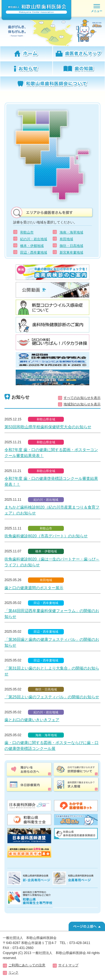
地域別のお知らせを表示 (82, 404)
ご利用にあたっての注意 (27, 965)
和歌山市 (27, 232)
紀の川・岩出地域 (34, 239)
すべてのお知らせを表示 (82, 398)
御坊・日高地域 (71, 246)
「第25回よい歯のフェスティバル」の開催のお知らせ (52, 697)
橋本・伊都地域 (32, 246)
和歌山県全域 (46, 419)
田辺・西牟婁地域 (34, 252)
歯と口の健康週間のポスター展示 (34, 588)
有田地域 (66, 239)
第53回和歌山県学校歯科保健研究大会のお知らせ (48, 427)
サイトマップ (68, 965)
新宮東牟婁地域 (71, 252)
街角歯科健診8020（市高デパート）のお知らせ (46, 536)
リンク (13, 972)
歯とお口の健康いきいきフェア (32, 720)
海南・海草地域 (71, 232)
